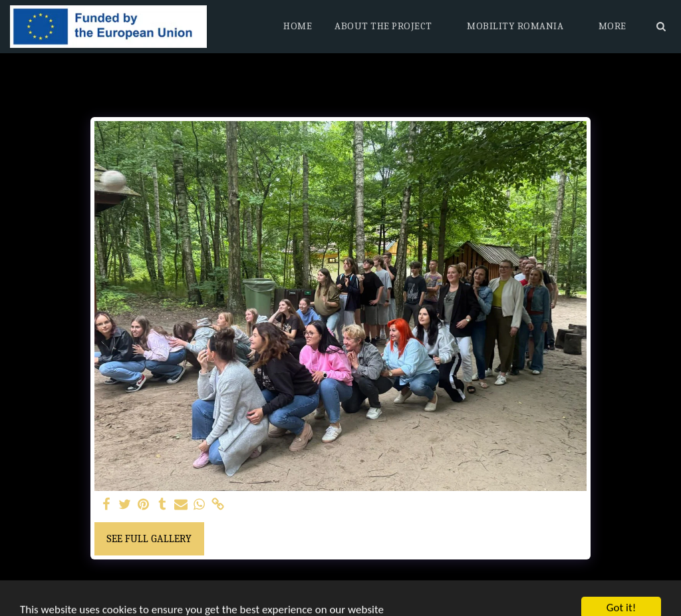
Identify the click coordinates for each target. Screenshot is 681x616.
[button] (389, 27)
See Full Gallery (149, 539)
